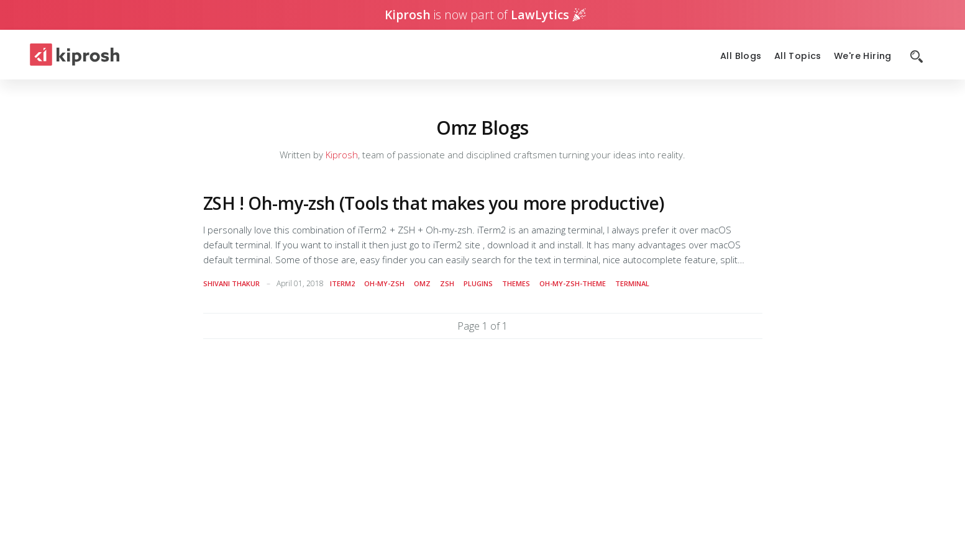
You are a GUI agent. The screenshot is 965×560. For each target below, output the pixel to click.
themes (516, 283)
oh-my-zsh (384, 283)
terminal (632, 283)
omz (422, 283)
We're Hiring (863, 56)
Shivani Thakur (231, 283)
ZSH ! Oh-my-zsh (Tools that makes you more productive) (434, 203)
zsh (447, 283)
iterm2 (342, 283)
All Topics (798, 56)
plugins (478, 283)
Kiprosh (342, 155)
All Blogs (741, 56)
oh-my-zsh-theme (573, 283)
